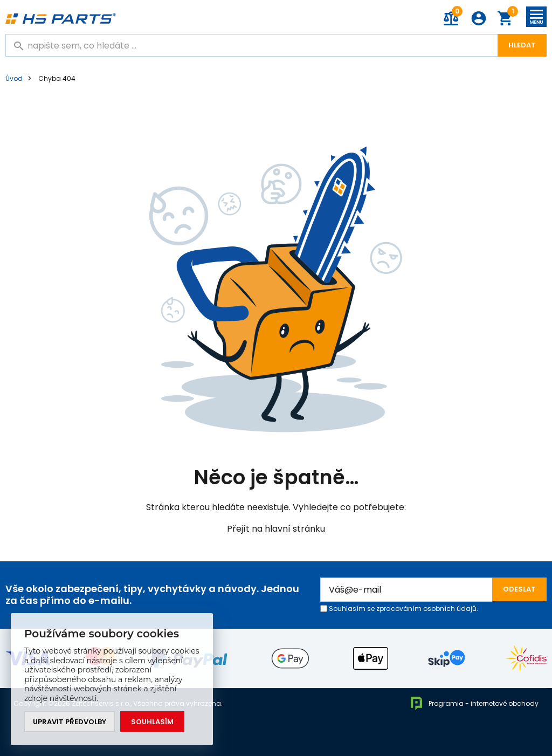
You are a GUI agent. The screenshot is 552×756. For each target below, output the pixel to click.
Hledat (522, 45)
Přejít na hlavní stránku (276, 529)
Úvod (14, 78)
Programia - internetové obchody (474, 703)
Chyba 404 (57, 78)
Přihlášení (479, 18)
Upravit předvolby (70, 722)
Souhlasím (152, 722)
